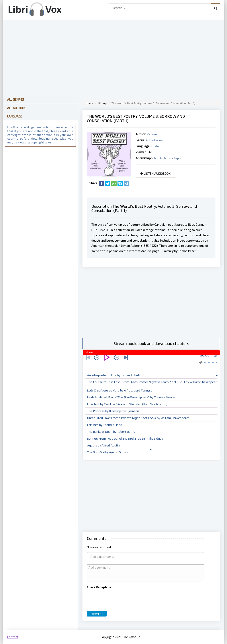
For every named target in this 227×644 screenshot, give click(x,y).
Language (15, 116)
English (156, 146)
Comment (97, 614)
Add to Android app (167, 158)
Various (152, 134)
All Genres (16, 99)
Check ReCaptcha (99, 587)
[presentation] (121, 599)
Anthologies (154, 140)
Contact (13, 637)
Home (89, 103)
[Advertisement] (151, 302)
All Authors (17, 108)
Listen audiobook (155, 173)
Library (102, 103)
